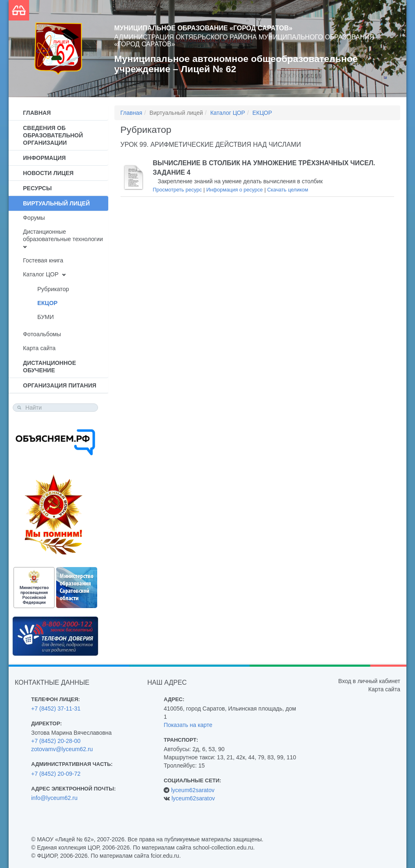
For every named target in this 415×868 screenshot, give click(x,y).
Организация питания (60, 385)
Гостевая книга (43, 260)
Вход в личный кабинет (369, 681)
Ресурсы (37, 188)
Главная (37, 113)
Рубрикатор (53, 289)
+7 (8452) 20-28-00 (56, 741)
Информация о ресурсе (235, 190)
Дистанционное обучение (49, 367)
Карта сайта (39, 348)
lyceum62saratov (193, 790)
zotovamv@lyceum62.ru (62, 749)
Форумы (34, 218)
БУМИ (46, 317)
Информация (44, 158)
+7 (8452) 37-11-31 (56, 709)
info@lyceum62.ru (54, 798)
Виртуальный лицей (56, 203)
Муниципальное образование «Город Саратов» (204, 28)
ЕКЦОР (47, 303)
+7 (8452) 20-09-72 (56, 774)
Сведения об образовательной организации (53, 135)
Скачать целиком (287, 190)
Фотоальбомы (42, 334)
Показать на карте (188, 725)
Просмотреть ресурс (178, 190)
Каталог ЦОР (41, 274)
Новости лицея (48, 173)
